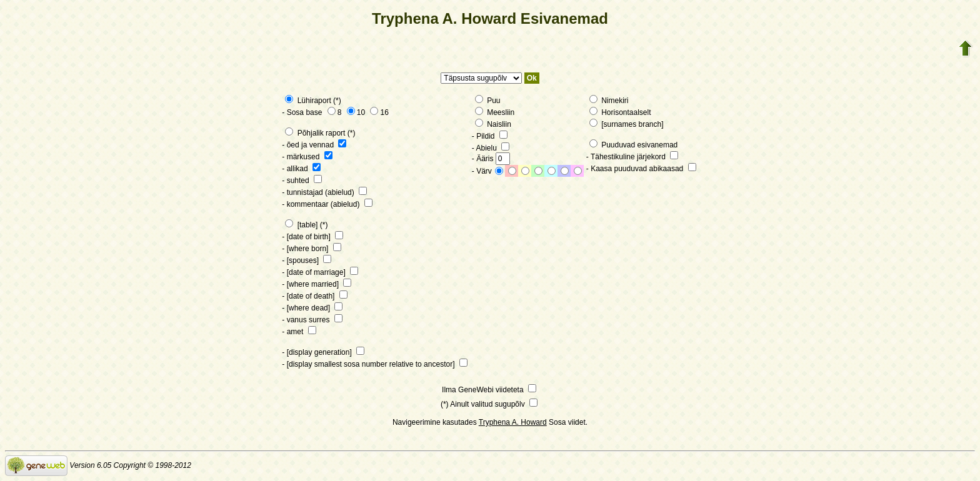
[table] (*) (306, 225)
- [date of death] (314, 296)
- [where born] (311, 249)
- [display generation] (323, 352)
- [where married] (317, 284)
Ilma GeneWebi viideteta (489, 390)
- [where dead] (312, 308)
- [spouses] (307, 260)
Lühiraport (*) (313, 101)
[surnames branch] (627, 124)
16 (379, 112)
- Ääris (491, 159)
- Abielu (491, 148)
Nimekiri (609, 101)
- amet (299, 332)
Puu (488, 101)
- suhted (302, 181)
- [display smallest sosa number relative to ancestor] (374, 364)
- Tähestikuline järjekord (632, 157)
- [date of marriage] (320, 272)
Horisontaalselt (620, 112)
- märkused (307, 157)
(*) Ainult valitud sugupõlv (489, 404)
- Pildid (490, 136)
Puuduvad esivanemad (633, 145)
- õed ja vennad (314, 145)
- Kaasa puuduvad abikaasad (641, 169)
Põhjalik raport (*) (320, 133)
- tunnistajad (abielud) (324, 192)
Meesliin (495, 112)
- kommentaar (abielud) (327, 204)
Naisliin (493, 124)
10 (356, 112)
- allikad (301, 169)
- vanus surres (312, 320)
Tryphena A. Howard (513, 422)
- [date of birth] (312, 237)
